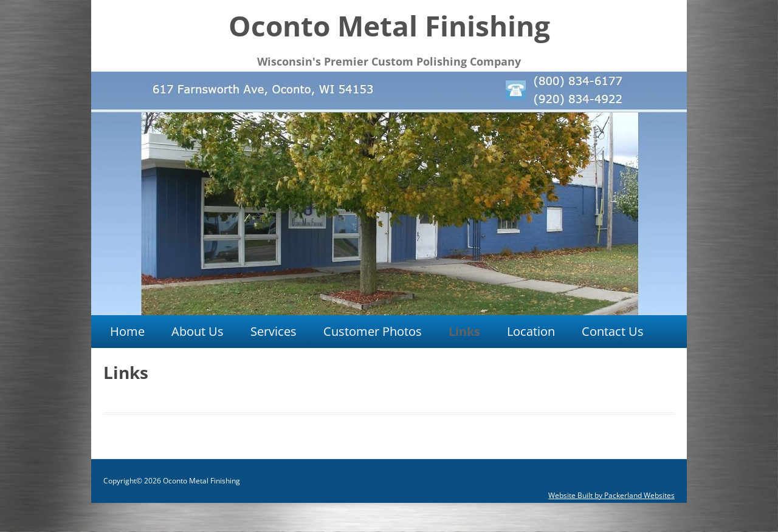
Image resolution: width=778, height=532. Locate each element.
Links (464, 331)
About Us (198, 331)
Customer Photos (373, 331)
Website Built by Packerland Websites (611, 495)
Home (127, 331)
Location (531, 331)
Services (274, 331)
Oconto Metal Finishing (389, 26)
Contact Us (613, 331)
